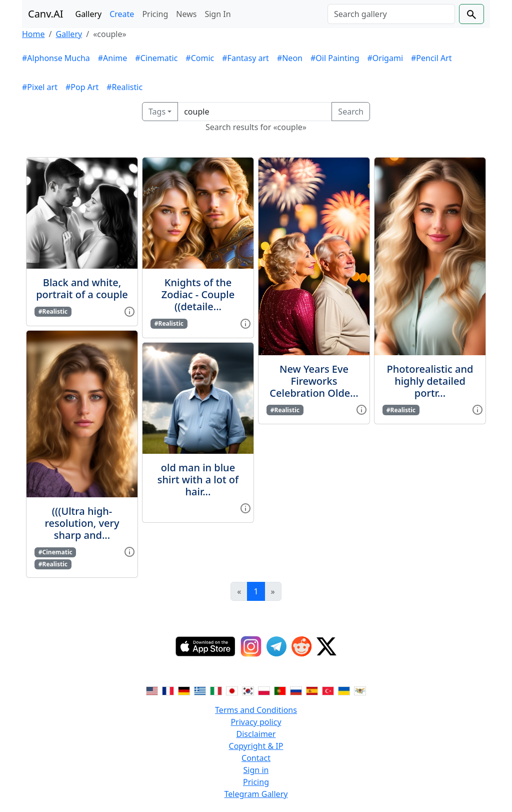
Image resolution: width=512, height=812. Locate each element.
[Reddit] (301, 646)
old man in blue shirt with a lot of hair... (198, 480)
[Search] (391, 14)
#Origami (385, 58)
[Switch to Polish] (264, 690)
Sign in (256, 770)
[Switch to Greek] (200, 690)
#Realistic (124, 87)
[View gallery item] (129, 311)
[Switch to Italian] (216, 690)
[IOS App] (205, 646)
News (186, 14)
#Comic (200, 58)
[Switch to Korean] (248, 690)
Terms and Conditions (256, 710)
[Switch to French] (168, 690)
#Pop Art (82, 87)
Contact (256, 758)
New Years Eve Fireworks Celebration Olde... (314, 381)
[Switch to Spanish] (312, 690)
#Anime (113, 58)
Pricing (155, 14)
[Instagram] (251, 646)
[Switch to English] (152, 690)
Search (351, 112)
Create (122, 14)
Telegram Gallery (256, 794)
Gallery (89, 14)
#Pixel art (40, 87)
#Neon (290, 58)
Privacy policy (256, 722)
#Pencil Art (431, 58)
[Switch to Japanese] (232, 690)
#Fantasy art (245, 58)
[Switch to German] (184, 690)
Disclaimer (256, 734)
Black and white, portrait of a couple (82, 288)
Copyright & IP (256, 746)
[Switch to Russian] (296, 690)
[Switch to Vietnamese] (360, 690)
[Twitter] (326, 646)
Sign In (217, 14)
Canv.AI (46, 14)
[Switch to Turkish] (328, 690)
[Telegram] (276, 646)
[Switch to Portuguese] (280, 690)
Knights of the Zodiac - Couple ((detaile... (198, 294)
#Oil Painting (335, 58)
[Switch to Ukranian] (344, 690)
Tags (157, 112)
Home (33, 34)
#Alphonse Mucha (56, 58)
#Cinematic (156, 58)
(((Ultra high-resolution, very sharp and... (82, 523)
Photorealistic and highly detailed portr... (430, 381)
